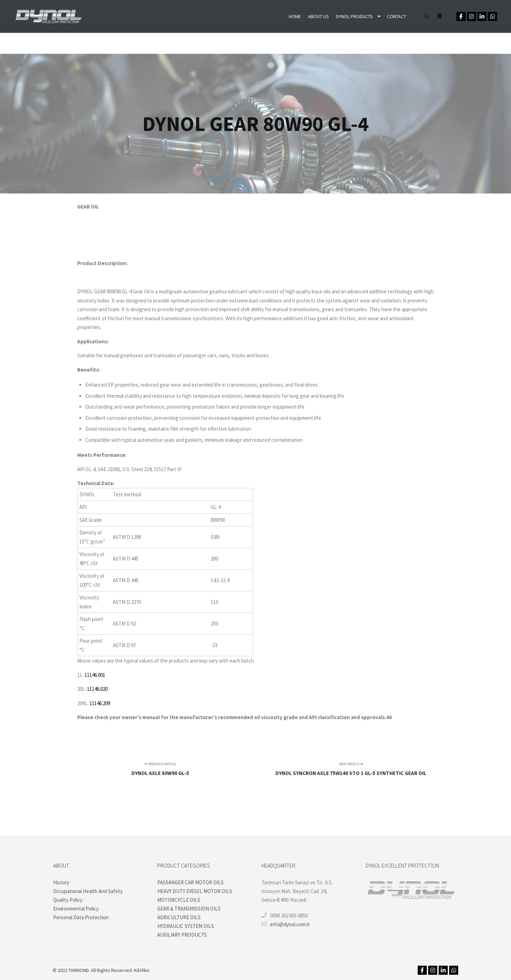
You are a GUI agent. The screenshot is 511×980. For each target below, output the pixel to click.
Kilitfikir (142, 970)
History (61, 882)
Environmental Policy (76, 909)
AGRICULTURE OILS (179, 917)
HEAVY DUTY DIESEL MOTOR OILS (195, 891)
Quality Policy (68, 900)
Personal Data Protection (81, 917)
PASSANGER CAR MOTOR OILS (190, 882)
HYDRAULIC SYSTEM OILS (186, 926)
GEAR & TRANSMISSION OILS (189, 909)
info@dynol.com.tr (286, 924)
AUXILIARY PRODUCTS (182, 935)
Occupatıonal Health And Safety (88, 891)
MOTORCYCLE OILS (179, 900)
